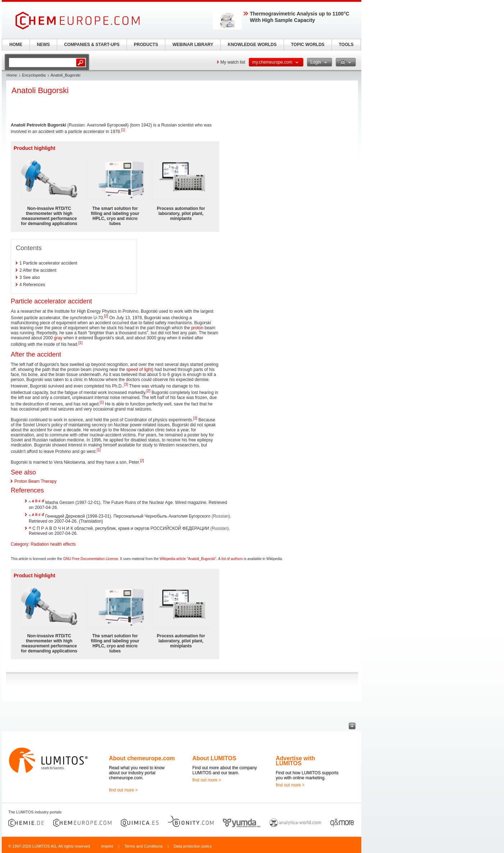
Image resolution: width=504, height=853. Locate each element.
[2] (106, 316)
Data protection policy (193, 846)
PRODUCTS (146, 45)
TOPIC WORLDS (308, 45)
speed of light (139, 370)
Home (12, 75)
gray (58, 338)
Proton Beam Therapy (35, 481)
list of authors (232, 559)
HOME (16, 45)
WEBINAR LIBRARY (193, 45)
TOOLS (346, 45)
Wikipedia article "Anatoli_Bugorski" (188, 559)
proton (197, 328)
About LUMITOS (214, 758)
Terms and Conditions (143, 846)
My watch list (233, 62)
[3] (126, 384)
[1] (123, 130)
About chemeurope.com (142, 758)
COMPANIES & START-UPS (92, 45)
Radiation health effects (53, 544)
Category (20, 544)
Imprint (107, 846)
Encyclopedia (34, 75)
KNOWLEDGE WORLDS (252, 45)
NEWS (43, 45)
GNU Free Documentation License (91, 559)
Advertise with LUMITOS (295, 761)
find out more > (123, 790)
